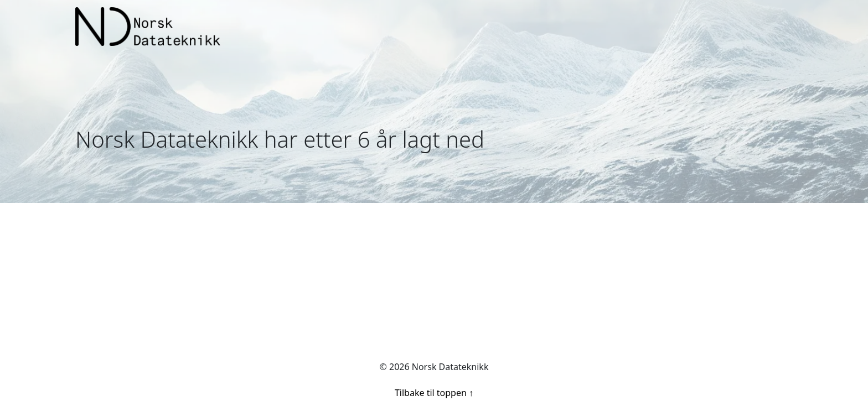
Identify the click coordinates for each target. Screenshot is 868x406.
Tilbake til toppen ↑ (434, 393)
